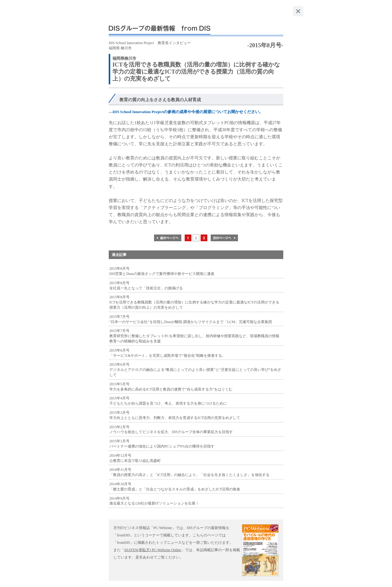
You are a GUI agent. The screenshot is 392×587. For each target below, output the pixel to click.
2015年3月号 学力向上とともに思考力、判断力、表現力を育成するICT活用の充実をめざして (175, 415)
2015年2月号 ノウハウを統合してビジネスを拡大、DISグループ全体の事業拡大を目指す (171, 430)
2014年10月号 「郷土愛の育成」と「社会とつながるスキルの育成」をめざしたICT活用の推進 (175, 487)
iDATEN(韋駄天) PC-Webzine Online (153, 550)
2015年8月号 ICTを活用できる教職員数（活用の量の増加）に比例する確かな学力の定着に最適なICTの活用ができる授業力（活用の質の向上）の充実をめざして (194, 302)
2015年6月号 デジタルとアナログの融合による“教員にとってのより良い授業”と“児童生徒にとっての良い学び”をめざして (195, 370)
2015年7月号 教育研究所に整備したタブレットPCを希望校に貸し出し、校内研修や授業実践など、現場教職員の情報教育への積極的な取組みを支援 (194, 336)
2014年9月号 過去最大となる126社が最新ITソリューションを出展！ (154, 501)
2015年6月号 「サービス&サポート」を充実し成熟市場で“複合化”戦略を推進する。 (168, 353)
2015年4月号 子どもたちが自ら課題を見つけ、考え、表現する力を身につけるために (168, 401)
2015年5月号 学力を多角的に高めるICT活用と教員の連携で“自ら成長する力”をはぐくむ (171, 387)
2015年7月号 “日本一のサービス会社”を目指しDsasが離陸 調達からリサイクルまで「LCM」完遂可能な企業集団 (191, 319)
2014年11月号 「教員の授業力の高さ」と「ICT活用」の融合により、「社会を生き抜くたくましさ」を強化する (189, 472)
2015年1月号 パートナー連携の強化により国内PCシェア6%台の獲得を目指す (162, 444)
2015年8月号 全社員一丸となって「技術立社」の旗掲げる (146, 286)
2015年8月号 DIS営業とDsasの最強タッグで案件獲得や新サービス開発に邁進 (162, 271)
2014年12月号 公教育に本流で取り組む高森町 (135, 458)
